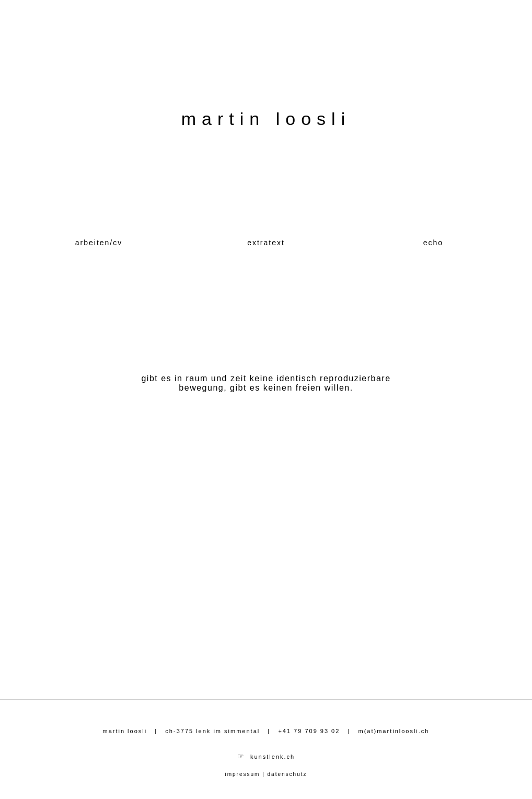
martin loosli (266, 119)
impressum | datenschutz (266, 774)
